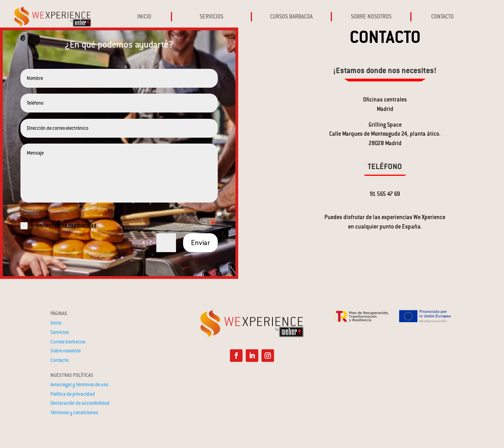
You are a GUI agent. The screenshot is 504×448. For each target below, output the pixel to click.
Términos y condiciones (74, 413)
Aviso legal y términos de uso (79, 385)
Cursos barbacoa (68, 342)
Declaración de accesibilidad (80, 403)
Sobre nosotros (66, 351)
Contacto (59, 360)
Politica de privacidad (74, 225)
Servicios (60, 332)
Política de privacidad (73, 394)
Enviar (200, 243)
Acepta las (58, 226)
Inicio (56, 323)
